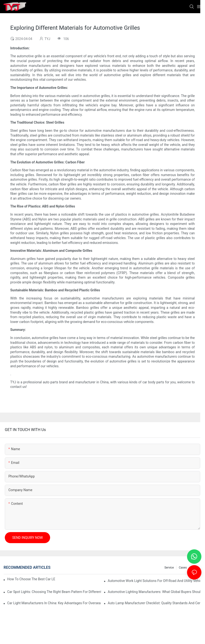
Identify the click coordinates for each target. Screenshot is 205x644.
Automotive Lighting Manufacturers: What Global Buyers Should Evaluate (155, 592)
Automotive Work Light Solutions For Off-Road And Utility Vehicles (155, 581)
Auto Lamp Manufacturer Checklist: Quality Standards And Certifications (155, 603)
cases (183, 568)
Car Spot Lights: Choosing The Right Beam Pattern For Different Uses (54, 592)
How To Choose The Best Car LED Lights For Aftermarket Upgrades (31, 579)
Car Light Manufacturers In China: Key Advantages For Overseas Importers (54, 603)
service (169, 568)
